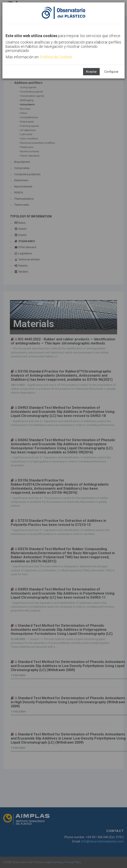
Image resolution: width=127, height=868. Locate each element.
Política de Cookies (56, 57)
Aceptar (91, 72)
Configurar (111, 72)
